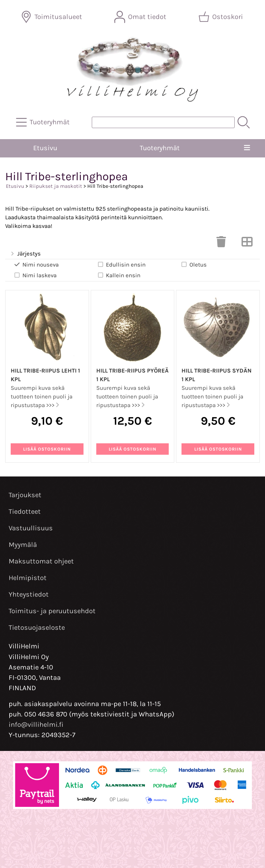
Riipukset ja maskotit (56, 186)
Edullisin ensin (121, 264)
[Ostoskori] (221, 17)
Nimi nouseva (36, 264)
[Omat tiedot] (141, 17)
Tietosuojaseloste (37, 628)
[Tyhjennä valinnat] (221, 244)
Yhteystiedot (29, 594)
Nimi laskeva (35, 275)
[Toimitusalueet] (52, 17)
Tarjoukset (25, 495)
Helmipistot (28, 578)
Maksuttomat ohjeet (41, 561)
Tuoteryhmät (160, 148)
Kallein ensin (119, 275)
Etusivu (45, 148)
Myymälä (23, 545)
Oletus (194, 264)
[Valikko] (247, 148)
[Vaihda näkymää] (247, 244)
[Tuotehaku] (163, 122)
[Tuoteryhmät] (43, 122)
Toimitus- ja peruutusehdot (52, 611)
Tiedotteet (25, 512)
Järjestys (25, 254)
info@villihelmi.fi (36, 725)
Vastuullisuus (31, 528)
